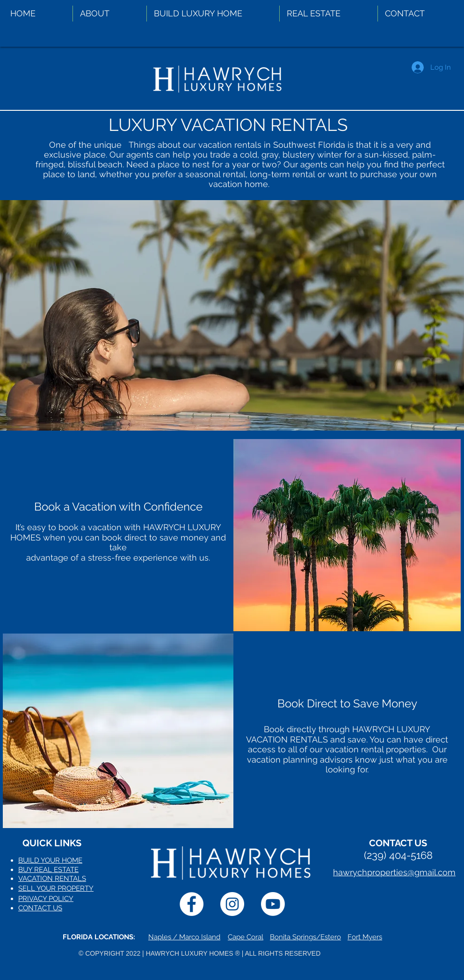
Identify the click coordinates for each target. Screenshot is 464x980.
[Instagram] (232, 904)
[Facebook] (192, 904)
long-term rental (281, 174)
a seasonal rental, (212, 174)
